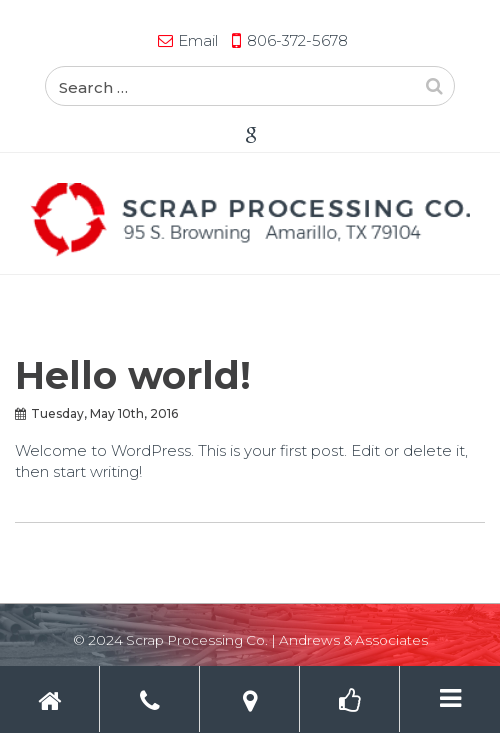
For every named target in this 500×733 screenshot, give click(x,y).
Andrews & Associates (353, 640)
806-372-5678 (297, 40)
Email (198, 40)
